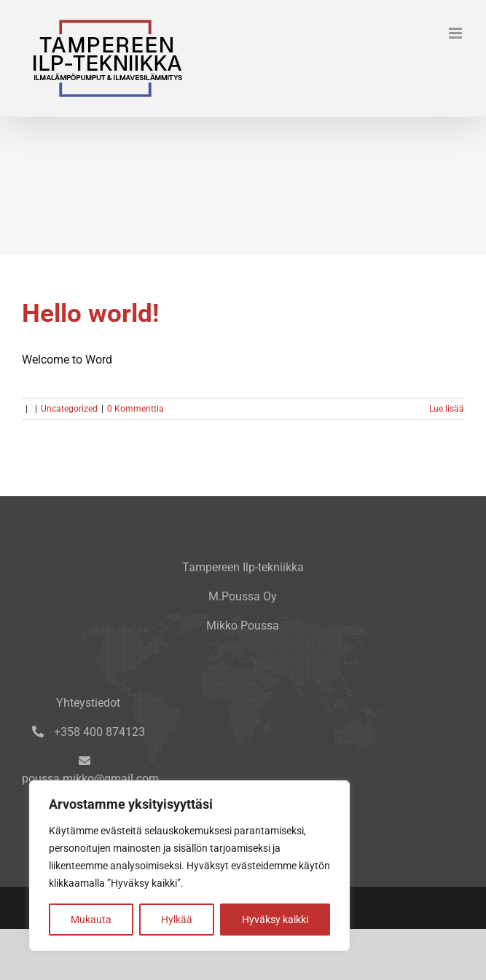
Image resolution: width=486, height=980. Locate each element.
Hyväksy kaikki (275, 920)
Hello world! (90, 313)
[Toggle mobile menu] (456, 33)
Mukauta (91, 920)
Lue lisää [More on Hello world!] (447, 409)
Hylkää (177, 920)
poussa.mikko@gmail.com (90, 779)
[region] (189, 866)
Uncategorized (69, 409)
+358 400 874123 (98, 732)
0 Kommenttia (136, 409)
